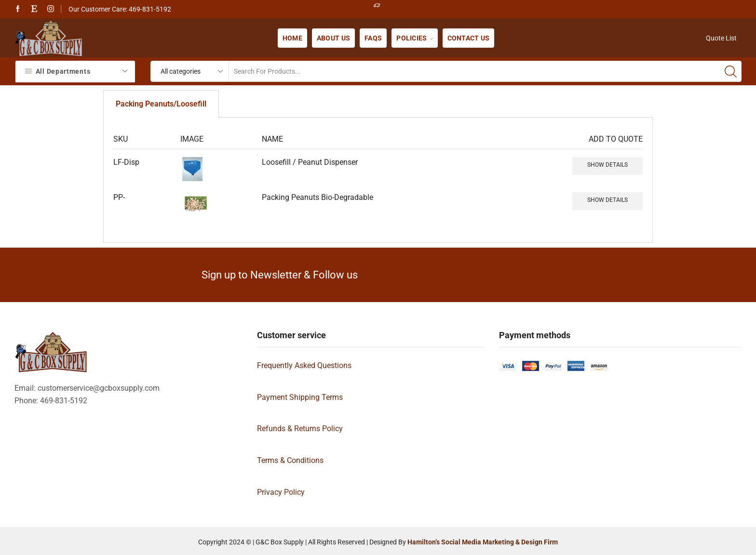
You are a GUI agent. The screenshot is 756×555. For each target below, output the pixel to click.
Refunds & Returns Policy (300, 429)
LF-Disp (126, 162)
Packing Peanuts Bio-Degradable (317, 197)
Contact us (469, 38)
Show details (607, 165)
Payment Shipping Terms (300, 397)
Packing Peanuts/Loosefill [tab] (161, 104)
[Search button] (731, 71)
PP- (119, 197)
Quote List (721, 38)
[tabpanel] (378, 180)
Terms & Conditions (290, 460)
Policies (414, 38)
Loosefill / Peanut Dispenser (310, 162)
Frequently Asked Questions (304, 365)
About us (333, 38)
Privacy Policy (281, 492)
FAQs (373, 38)
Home (292, 38)
